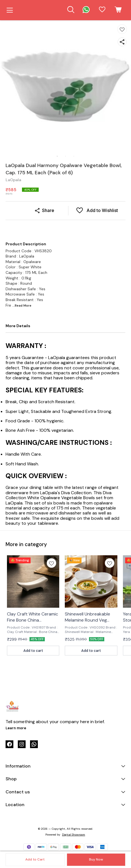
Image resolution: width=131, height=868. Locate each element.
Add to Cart (35, 859)
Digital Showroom (74, 835)
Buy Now (96, 859)
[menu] (10, 10)
